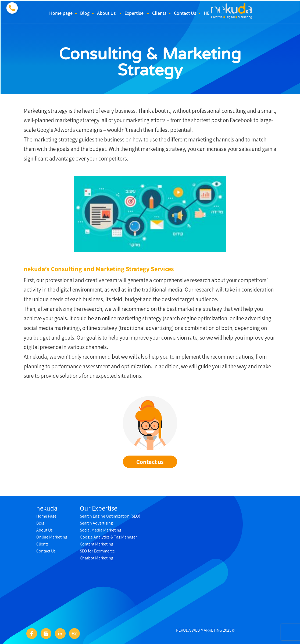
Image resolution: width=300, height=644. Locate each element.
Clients (159, 13)
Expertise (134, 13)
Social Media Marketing (101, 530)
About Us (106, 13)
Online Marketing (52, 537)
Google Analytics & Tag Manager (108, 537)
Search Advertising (96, 523)
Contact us (150, 462)
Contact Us (185, 13)
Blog (85, 13)
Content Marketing (97, 544)
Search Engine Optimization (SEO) (110, 516)
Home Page (46, 516)
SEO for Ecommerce (97, 551)
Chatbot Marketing (97, 558)
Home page (61, 13)
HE (207, 13)
